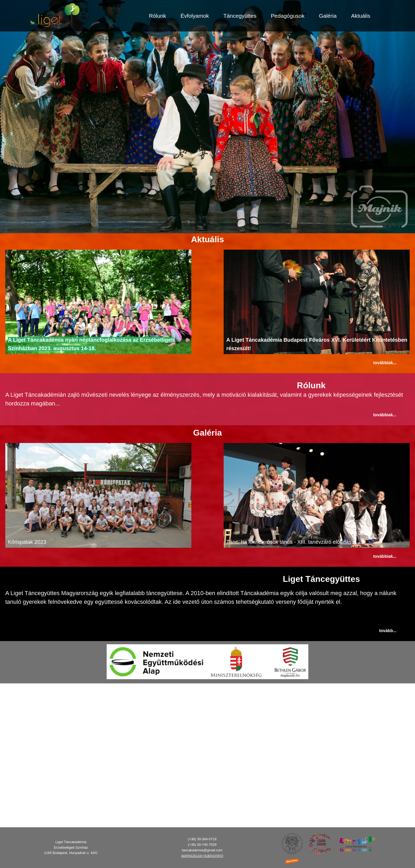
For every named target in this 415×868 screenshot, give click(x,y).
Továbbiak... (385, 363)
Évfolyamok (195, 16)
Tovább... (388, 734)
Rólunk (158, 16)
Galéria (328, 16)
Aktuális (361, 16)
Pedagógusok (288, 16)
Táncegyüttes (240, 16)
